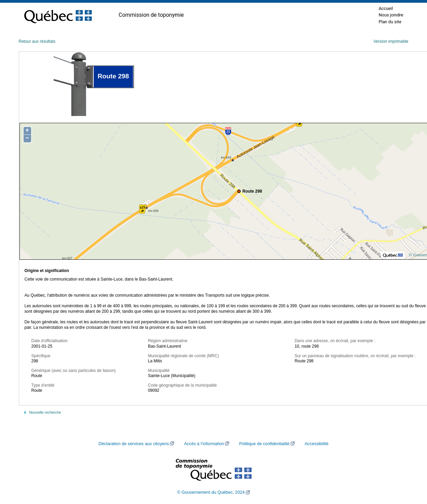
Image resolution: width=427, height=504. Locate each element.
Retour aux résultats (37, 41)
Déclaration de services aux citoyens (134, 444)
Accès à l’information (204, 444)
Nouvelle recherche (45, 412)
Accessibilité (317, 444)
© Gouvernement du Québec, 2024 (211, 492)
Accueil (386, 8)
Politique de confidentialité (264, 444)
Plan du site (390, 22)
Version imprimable (391, 41)
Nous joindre (391, 15)
